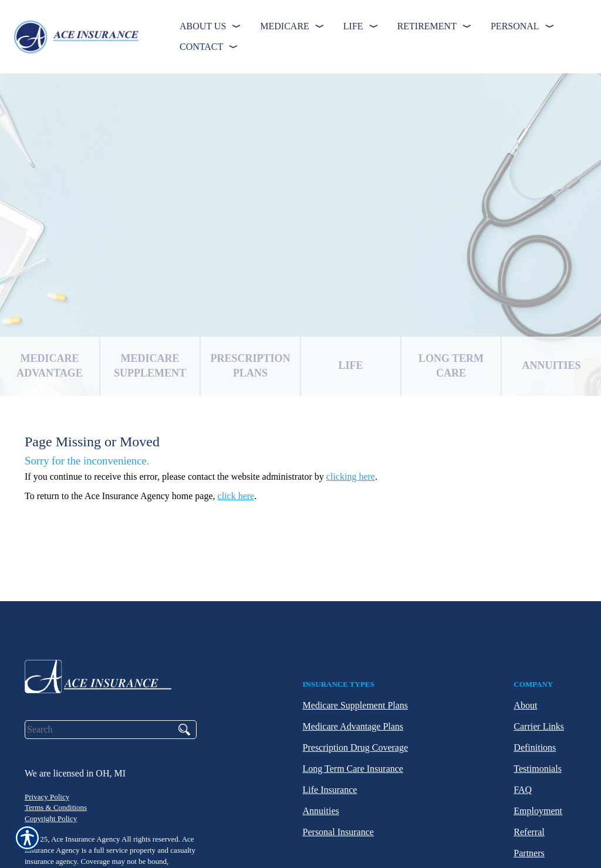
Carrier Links (539, 726)
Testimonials (538, 769)
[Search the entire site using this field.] (98, 730)
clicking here (351, 477)
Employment (538, 811)
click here (236, 496)
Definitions (535, 747)
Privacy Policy (47, 797)
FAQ (523, 790)
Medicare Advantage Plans (353, 726)
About (525, 705)
